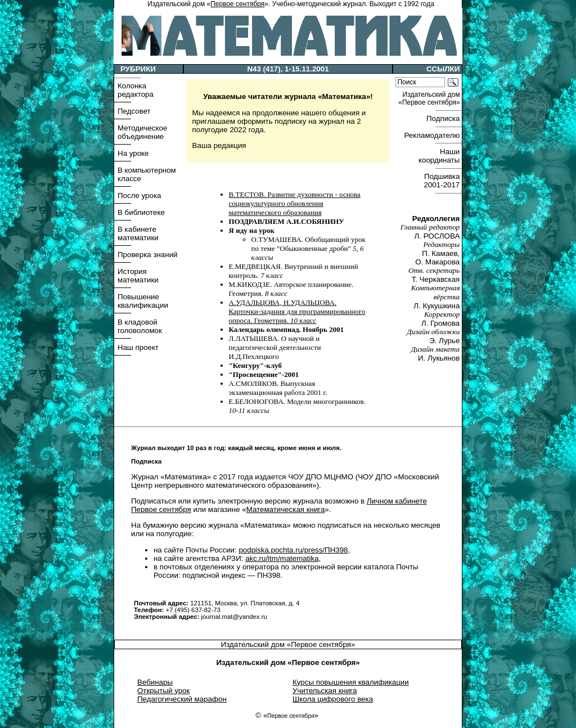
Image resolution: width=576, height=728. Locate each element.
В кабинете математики (138, 233)
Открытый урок (163, 691)
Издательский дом (430, 98)
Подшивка (443, 181)
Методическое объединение (142, 132)
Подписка (444, 118)
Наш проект (138, 347)
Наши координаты (440, 156)
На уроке (133, 153)
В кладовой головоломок (140, 326)
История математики (138, 276)
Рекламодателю (433, 135)
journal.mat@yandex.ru (234, 617)
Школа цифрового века (333, 699)
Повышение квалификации (143, 301)
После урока (139, 196)
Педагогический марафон (182, 699)
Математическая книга (286, 509)
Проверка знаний (148, 255)
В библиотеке (141, 212)
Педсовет (134, 111)
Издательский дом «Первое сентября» (288, 644)
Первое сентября (237, 4)
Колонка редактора (136, 90)
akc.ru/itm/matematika (282, 558)
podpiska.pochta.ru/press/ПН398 (293, 550)
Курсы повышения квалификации (351, 682)
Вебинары (155, 682)
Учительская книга (325, 691)
